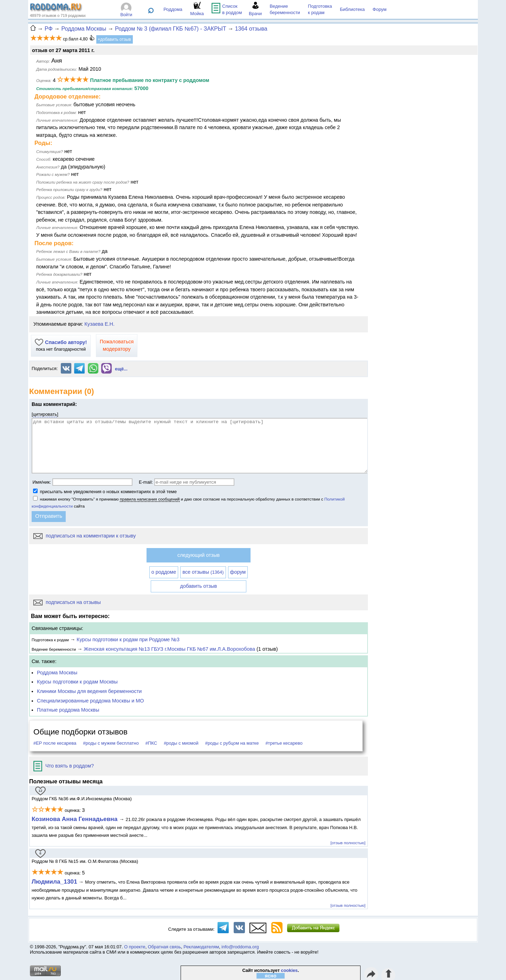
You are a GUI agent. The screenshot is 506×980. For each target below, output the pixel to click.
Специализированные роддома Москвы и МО (90, 701)
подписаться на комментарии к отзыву (85, 536)
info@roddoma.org (240, 947)
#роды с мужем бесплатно (111, 743)
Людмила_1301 (54, 882)
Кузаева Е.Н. (99, 324)
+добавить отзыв (114, 39)
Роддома (173, 9)
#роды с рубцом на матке (232, 743)
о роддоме (164, 572)
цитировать (45, 414)
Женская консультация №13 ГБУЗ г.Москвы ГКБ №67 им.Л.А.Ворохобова (169, 649)
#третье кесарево (284, 743)
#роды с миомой (181, 743)
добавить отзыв (199, 586)
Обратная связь (164, 947)
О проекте (135, 947)
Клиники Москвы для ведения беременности (89, 691)
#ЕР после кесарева (55, 743)
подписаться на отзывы (67, 602)
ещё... (121, 369)
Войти (126, 15)
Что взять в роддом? (64, 766)
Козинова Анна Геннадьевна (75, 819)
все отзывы (203, 572)
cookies (290, 970)
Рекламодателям (201, 947)
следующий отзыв (199, 555)
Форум (379, 9)
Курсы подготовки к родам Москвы (77, 682)
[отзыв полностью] (348, 843)
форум (238, 572)
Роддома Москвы (57, 673)
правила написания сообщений (150, 499)
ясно (271, 976)
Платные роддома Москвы (68, 710)
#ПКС (151, 743)
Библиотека (352, 9)
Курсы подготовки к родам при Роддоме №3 (128, 639)
